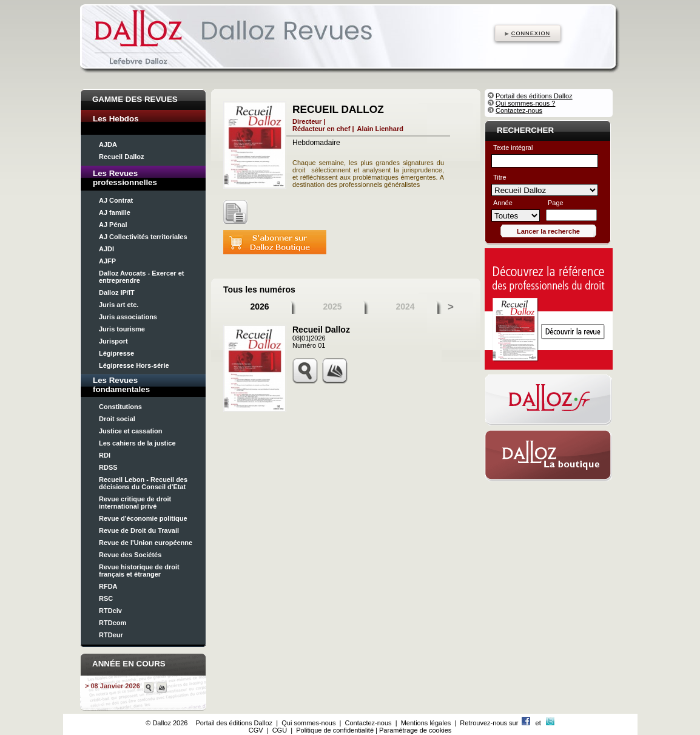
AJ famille (115, 212)
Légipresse (116, 353)
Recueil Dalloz (122, 157)
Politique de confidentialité (335, 730)
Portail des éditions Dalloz (534, 96)
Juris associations (128, 317)
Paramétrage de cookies (415, 730)
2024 (405, 307)
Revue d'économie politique (143, 518)
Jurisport (113, 341)
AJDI (106, 249)
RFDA (108, 586)
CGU (280, 730)
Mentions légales (426, 723)
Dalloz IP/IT (117, 293)
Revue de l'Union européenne (146, 543)
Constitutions (120, 407)
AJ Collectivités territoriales (143, 237)
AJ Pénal (113, 225)
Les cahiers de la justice (137, 443)
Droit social (117, 419)
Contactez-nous (519, 110)
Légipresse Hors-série (134, 365)
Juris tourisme (122, 329)
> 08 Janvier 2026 (113, 686)
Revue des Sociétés (130, 555)
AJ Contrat (116, 200)
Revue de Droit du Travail (139, 530)
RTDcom (113, 623)
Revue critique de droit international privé (135, 503)
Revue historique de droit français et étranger (139, 571)
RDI (105, 455)
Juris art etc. (119, 305)
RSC (106, 598)
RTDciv (110, 611)
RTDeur (111, 635)
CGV (256, 730)
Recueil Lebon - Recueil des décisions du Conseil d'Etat (143, 483)
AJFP (107, 261)
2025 (332, 307)
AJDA (108, 144)
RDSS (108, 467)
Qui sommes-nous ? (525, 103)
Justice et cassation (131, 431)
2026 (259, 307)
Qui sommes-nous (308, 723)
